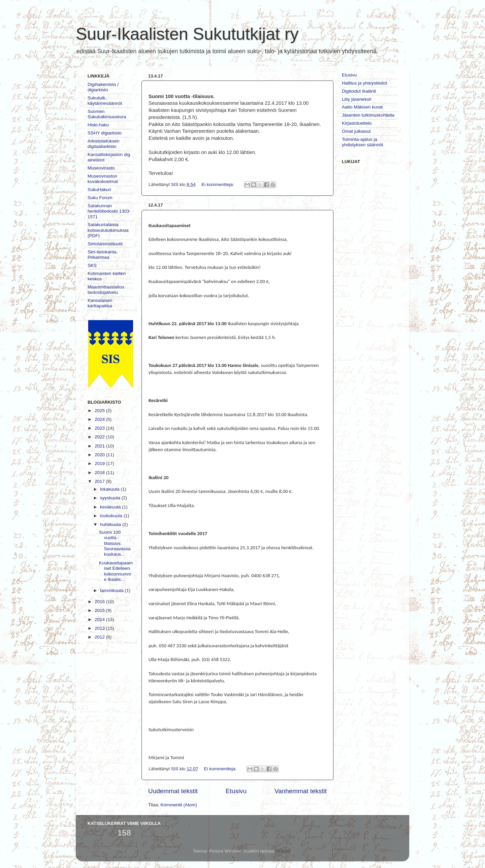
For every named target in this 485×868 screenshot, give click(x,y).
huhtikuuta (111, 524)
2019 (100, 463)
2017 (100, 481)
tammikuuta (112, 591)
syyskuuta (111, 498)
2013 (100, 628)
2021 (100, 446)
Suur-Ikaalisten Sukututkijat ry (187, 34)
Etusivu (236, 791)
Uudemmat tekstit (173, 791)
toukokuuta (112, 516)
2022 (100, 437)
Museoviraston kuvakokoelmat (103, 179)
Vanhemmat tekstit (301, 791)
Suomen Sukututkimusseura (107, 114)
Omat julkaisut (356, 131)
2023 (100, 428)
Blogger (283, 851)
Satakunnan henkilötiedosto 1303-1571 (109, 211)
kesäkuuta (111, 507)
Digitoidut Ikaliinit (359, 91)
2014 (100, 619)
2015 (100, 610)
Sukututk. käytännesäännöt (105, 101)
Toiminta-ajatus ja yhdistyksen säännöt (362, 142)
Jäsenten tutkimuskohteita (368, 115)
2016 (100, 602)
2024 (100, 419)
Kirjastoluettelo (357, 123)
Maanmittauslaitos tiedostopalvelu (106, 290)
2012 (100, 637)
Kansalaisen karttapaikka (100, 303)
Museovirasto (101, 168)
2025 (100, 411)
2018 (100, 473)
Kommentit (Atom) (179, 805)
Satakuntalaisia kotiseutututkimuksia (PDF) (108, 230)
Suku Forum (100, 198)
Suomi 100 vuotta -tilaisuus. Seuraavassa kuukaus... (115, 543)
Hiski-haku (98, 125)
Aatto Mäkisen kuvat (362, 107)
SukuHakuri (99, 190)
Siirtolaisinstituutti (105, 244)
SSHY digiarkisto (105, 133)
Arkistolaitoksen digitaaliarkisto (104, 144)
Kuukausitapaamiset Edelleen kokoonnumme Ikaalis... (116, 571)
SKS (92, 265)
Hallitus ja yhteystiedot (364, 83)
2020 (100, 455)
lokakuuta (110, 489)
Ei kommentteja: (218, 184)
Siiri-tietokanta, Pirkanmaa (103, 255)
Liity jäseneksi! (357, 99)
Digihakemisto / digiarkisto (103, 87)
